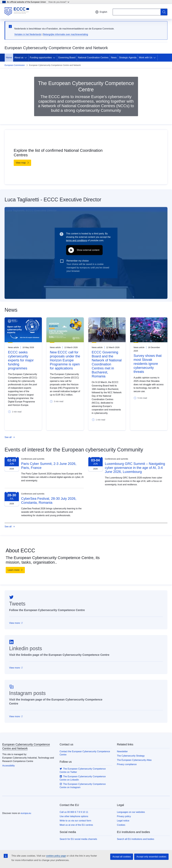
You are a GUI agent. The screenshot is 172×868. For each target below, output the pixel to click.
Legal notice (123, 821)
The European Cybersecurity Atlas (134, 760)
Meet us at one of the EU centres (76, 825)
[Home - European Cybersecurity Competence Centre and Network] (17, 11)
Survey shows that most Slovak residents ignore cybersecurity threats (148, 364)
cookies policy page (56, 856)
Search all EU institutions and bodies (136, 839)
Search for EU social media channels (78, 839)
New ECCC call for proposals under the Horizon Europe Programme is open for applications (65, 360)
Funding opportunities (41, 58)
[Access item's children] (26, 58)
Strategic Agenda (128, 58)
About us (19, 58)
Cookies (121, 825)
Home (9, 58)
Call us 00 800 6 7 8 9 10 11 (74, 812)
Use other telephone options (74, 816)
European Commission (15, 65)
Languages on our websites (131, 812)
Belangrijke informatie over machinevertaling (66, 34)
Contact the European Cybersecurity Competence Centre (85, 753)
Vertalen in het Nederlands (28, 34)
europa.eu (26, 813)
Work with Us (146, 58)
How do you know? (59, 2)
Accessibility (8, 766)
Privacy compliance (127, 764)
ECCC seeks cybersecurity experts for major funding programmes (21, 360)
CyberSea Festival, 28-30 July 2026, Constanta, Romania (49, 501)
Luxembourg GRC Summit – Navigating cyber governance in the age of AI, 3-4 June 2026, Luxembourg (135, 468)
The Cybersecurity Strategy (131, 756)
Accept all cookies (122, 857)
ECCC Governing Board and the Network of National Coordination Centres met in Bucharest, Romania (107, 364)
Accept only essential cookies (151, 857)
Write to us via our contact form (75, 821)
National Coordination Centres (93, 58)
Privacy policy (124, 816)
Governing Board (67, 58)
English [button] (101, 12)
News (114, 58)
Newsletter (122, 751)
